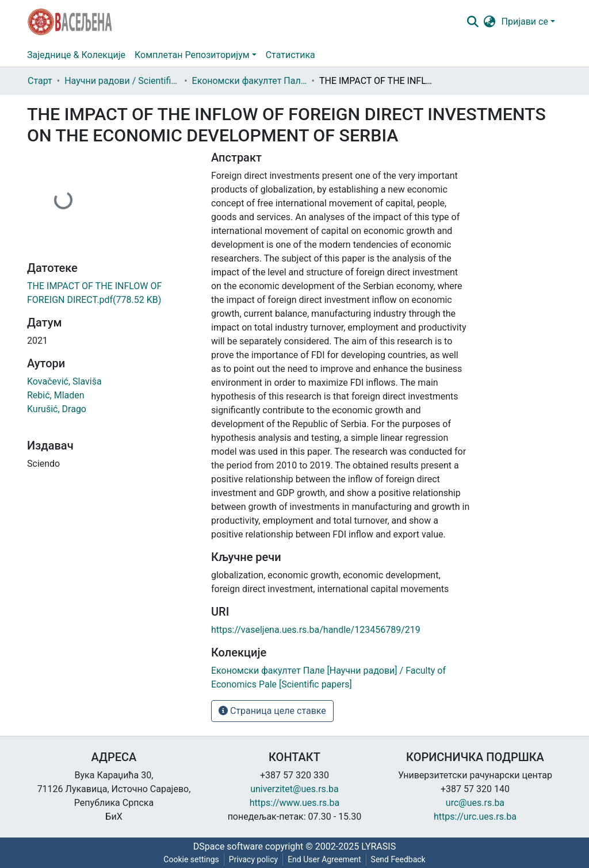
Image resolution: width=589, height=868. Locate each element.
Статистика (290, 55)
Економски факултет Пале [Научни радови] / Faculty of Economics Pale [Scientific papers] (250, 81)
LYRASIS (378, 846)
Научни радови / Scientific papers (122, 81)
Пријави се (525, 22)
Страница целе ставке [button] (272, 711)
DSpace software (228, 846)
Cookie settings (191, 859)
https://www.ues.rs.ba (295, 803)
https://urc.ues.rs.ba (475, 817)
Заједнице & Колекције (76, 55)
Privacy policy (253, 859)
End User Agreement (324, 859)
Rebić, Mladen (56, 395)
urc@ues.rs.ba (475, 803)
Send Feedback (398, 859)
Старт (40, 81)
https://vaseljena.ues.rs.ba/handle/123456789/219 (316, 630)
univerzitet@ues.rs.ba (294, 789)
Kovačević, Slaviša (64, 381)
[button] (490, 22)
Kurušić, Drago (57, 409)
